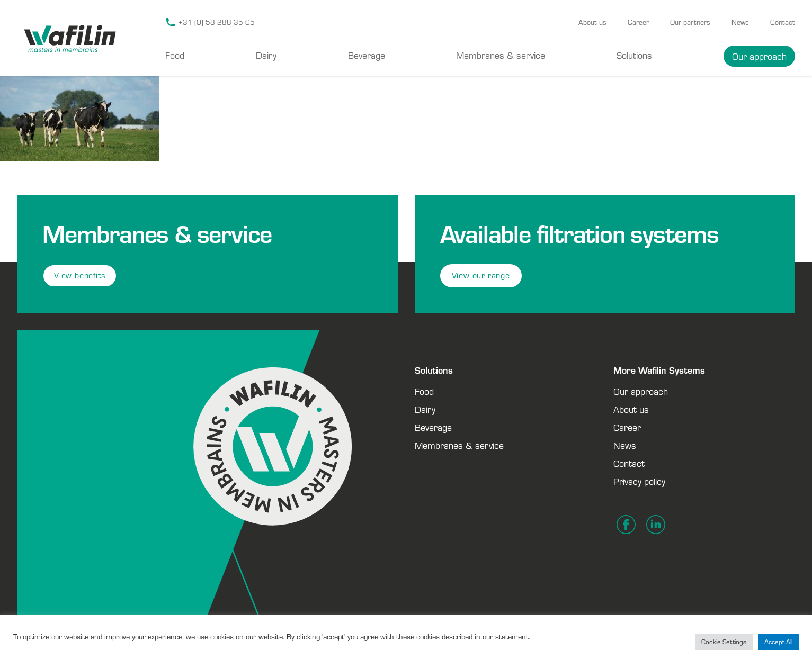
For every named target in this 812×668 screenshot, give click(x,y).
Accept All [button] (778, 642)
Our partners (690, 22)
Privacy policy (639, 481)
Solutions (634, 55)
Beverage (367, 55)
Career (638, 22)
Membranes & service (501, 55)
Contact (783, 22)
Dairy (266, 55)
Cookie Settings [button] (724, 642)
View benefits (80, 276)
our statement (506, 637)
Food (175, 55)
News (740, 22)
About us (592, 22)
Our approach (759, 56)
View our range (481, 276)
